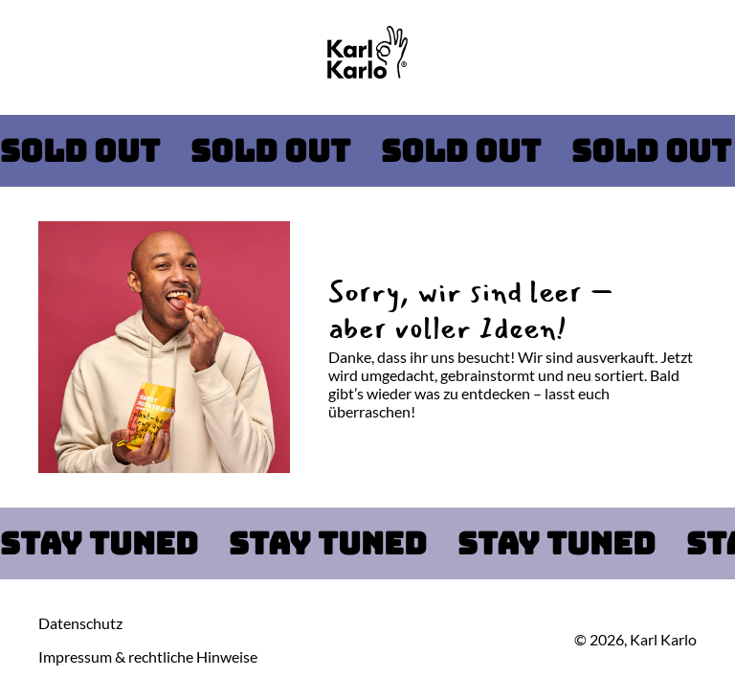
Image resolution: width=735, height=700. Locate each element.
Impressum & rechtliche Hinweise (148, 656)
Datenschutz (80, 623)
